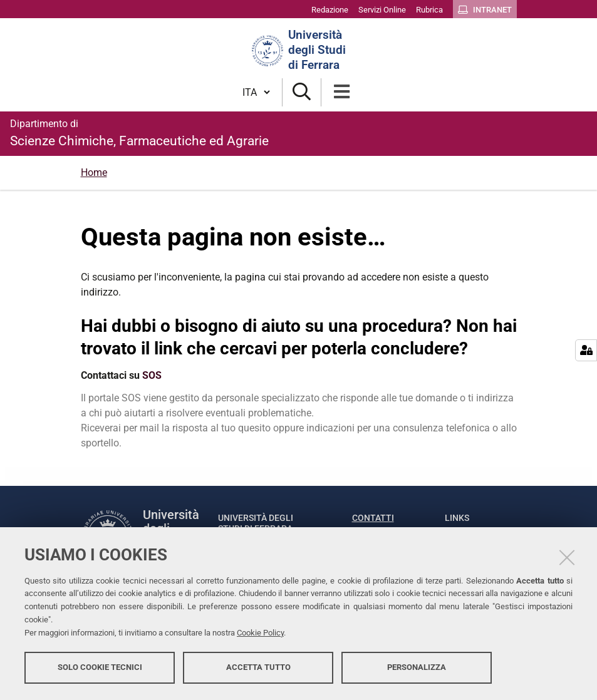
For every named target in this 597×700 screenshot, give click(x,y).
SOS (152, 375)
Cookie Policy (260, 633)
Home (94, 172)
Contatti (373, 518)
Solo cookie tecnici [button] (100, 667)
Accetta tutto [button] (258, 667)
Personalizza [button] (417, 667)
